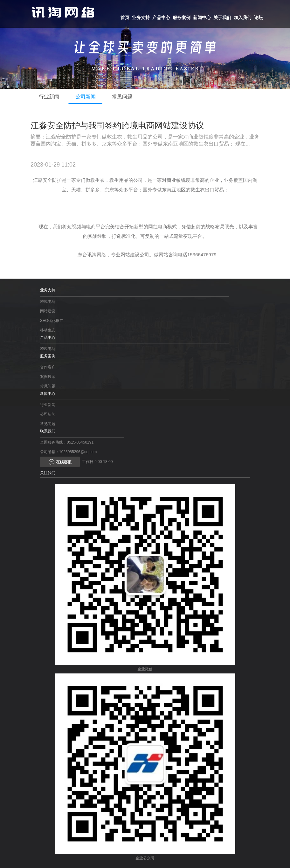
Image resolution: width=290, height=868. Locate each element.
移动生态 (48, 330)
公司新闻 (90, 97)
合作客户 (48, 367)
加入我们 (243, 18)
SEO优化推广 (52, 321)
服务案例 (182, 18)
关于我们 (222, 18)
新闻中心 (202, 18)
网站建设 (48, 311)
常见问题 (129, 97)
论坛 (259, 18)
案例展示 (48, 377)
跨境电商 (48, 302)
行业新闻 (50, 97)
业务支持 (141, 18)
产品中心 (161, 18)
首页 (125, 18)
